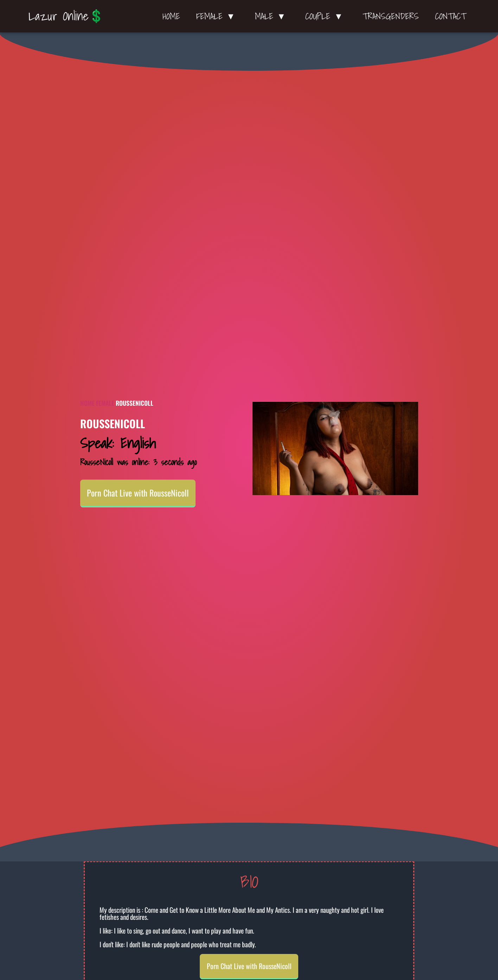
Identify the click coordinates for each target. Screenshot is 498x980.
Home (171, 16)
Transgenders (391, 16)
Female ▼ (218, 16)
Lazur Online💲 (66, 16)
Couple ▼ (326, 16)
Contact (451, 16)
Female (105, 403)
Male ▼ (272, 16)
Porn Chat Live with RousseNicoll (138, 493)
